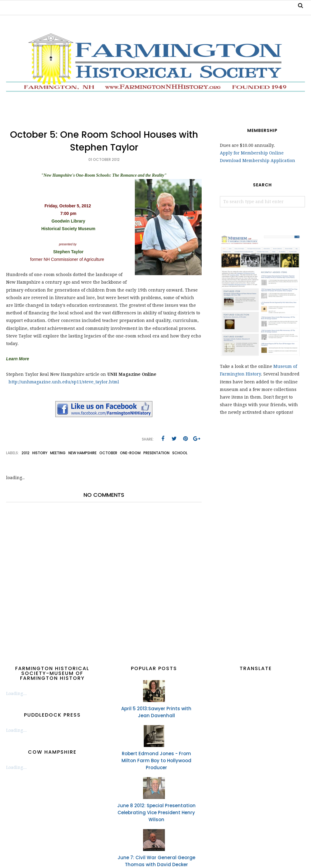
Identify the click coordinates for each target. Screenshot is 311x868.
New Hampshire (82, 453)
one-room (130, 453)
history (40, 453)
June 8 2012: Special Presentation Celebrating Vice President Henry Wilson (156, 813)
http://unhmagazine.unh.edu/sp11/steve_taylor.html (64, 382)
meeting (58, 453)
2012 (26, 453)
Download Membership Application (258, 161)
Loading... (16, 693)
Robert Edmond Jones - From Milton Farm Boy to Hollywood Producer (156, 761)
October (108, 453)
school (180, 453)
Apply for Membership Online (252, 153)
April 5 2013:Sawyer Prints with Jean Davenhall (156, 712)
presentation (156, 453)
